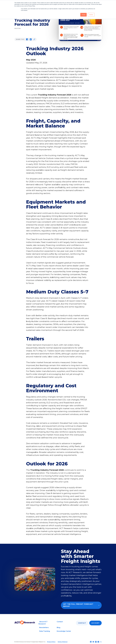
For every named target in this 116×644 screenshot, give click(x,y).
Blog (58, 628)
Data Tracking (45, 631)
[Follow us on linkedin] (91, 642)
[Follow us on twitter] (96, 642)
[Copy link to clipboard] (34, 39)
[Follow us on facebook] (98, 642)
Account (95, 623)
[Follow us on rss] (101, 642)
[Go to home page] (25, 622)
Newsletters (44, 628)
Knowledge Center (64, 631)
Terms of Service (62, 642)
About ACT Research (43, 623)
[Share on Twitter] (31, 39)
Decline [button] (91, 15)
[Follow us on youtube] (93, 642)
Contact (60, 622)
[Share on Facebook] (27, 39)
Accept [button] (84, 15)
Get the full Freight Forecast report (81, 605)
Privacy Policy (51, 642)
